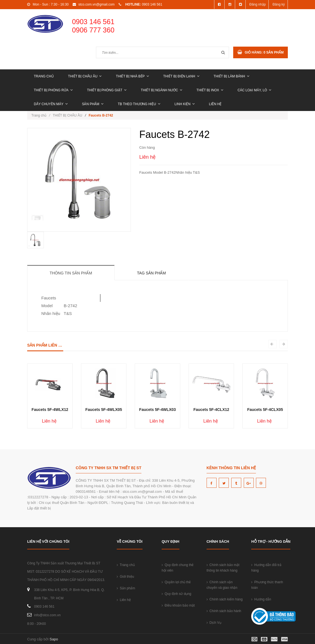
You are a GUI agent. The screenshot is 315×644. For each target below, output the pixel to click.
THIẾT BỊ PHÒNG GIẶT (107, 90)
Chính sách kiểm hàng (225, 599)
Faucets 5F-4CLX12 (211, 410)
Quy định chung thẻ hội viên (178, 568)
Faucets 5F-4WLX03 (157, 410)
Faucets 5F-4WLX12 (50, 410)
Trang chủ (44, 76)
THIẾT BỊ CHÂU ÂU (85, 76)
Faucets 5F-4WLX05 (104, 410)
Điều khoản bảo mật (178, 605)
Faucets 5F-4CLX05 (265, 410)
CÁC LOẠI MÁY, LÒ (254, 90)
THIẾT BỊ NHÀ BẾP (132, 76)
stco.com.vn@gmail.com (96, 4)
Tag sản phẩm (151, 273)
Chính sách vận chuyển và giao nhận (222, 585)
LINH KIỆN (185, 104)
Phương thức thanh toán (267, 585)
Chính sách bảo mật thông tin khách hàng (223, 568)
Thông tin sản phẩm (71, 273)
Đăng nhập (257, 4)
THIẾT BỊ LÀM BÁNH (231, 76)
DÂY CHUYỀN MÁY (51, 104)
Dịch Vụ (214, 623)
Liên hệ (215, 104)
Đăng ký (279, 4)
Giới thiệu (125, 577)
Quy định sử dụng (176, 594)
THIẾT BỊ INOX (210, 90)
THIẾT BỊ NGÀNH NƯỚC (162, 90)
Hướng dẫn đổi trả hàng (266, 568)
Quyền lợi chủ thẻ (176, 582)
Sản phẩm (93, 104)
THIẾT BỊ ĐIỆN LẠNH (181, 76)
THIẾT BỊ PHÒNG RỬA (53, 90)
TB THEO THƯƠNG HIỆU (139, 104)
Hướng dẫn (261, 599)
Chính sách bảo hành (224, 611)
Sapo (54, 639)
